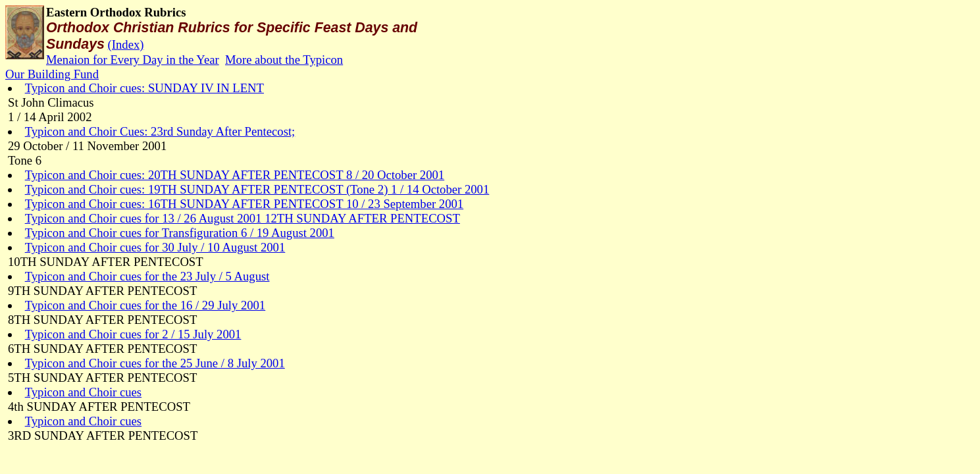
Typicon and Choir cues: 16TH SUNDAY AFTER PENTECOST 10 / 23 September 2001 (245, 204)
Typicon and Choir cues (83, 392)
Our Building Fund (52, 74)
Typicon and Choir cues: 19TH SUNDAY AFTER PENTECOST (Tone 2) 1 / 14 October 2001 (257, 189)
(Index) (126, 44)
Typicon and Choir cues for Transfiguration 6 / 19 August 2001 (180, 233)
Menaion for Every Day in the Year (133, 60)
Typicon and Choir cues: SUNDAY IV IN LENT (144, 88)
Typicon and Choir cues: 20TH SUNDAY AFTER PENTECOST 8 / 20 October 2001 (235, 175)
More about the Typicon (284, 60)
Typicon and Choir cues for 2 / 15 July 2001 (133, 334)
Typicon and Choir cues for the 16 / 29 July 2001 (145, 305)
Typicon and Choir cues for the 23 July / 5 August (147, 276)
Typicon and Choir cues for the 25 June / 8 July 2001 (155, 363)
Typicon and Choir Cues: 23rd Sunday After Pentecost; (160, 131)
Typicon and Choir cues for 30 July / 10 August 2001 (155, 247)
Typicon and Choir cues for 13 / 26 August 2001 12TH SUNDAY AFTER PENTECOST (243, 218)
